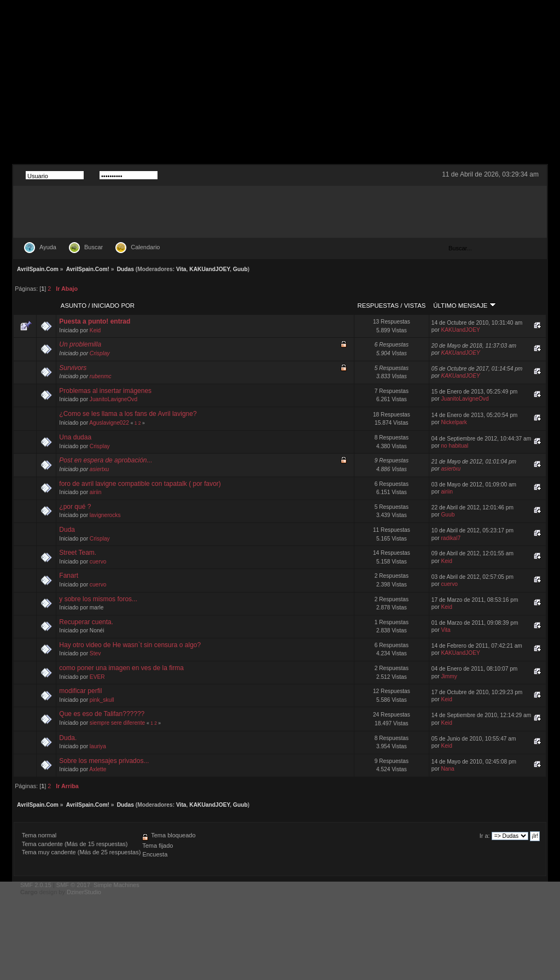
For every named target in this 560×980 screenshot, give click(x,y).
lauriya (98, 746)
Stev (95, 653)
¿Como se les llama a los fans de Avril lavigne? (128, 414)
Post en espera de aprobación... (106, 460)
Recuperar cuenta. (86, 622)
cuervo (98, 562)
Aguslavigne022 (109, 423)
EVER (97, 677)
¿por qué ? (75, 507)
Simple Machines (116, 885)
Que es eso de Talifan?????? (102, 714)
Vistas (415, 306)
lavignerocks (105, 515)
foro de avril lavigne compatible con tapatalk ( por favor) (140, 484)
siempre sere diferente (117, 723)
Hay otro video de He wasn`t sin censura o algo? (130, 645)
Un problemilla (80, 344)
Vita (181, 269)
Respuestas (378, 306)
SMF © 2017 (73, 885)
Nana (447, 769)
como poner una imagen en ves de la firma (121, 668)
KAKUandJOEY (209, 269)
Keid (95, 330)
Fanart (69, 576)
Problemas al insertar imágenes (105, 391)
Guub (240, 269)
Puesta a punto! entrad (95, 321)
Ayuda (48, 247)
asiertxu (100, 469)
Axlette (98, 769)
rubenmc (101, 376)
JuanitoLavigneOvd (113, 399)
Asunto (74, 306)
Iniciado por (113, 306)
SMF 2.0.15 (36, 885)
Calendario (145, 247)
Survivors (73, 368)
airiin (96, 492)
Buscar (94, 247)
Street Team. (78, 553)
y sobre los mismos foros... (98, 599)
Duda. (68, 738)
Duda (67, 530)
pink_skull (102, 700)
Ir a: (485, 836)
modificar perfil (80, 691)
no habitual (454, 446)
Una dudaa (75, 437)
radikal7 (451, 538)
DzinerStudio (84, 892)
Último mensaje (464, 306)
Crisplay (100, 353)
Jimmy (449, 676)
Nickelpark (454, 422)
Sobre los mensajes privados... (104, 761)
